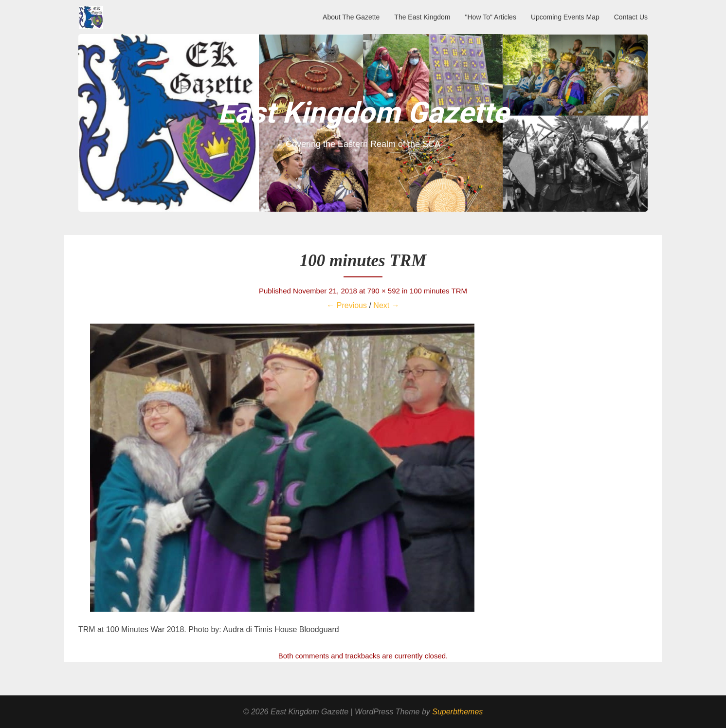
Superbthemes (457, 712)
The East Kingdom (422, 17)
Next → (386, 305)
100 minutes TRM (438, 291)
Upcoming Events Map (565, 17)
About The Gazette (351, 17)
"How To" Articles (491, 17)
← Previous (347, 305)
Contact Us (631, 17)
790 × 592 (384, 291)
